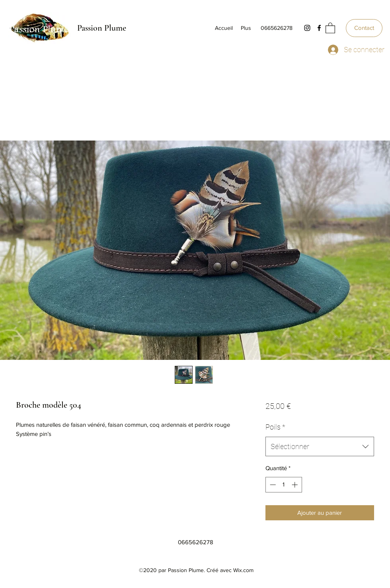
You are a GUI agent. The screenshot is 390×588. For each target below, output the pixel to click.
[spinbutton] (284, 485)
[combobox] (320, 447)
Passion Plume (102, 28)
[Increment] (295, 485)
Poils (275, 427)
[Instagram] (307, 28)
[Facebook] (319, 28)
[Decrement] (272, 485)
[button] (330, 28)
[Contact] (364, 28)
